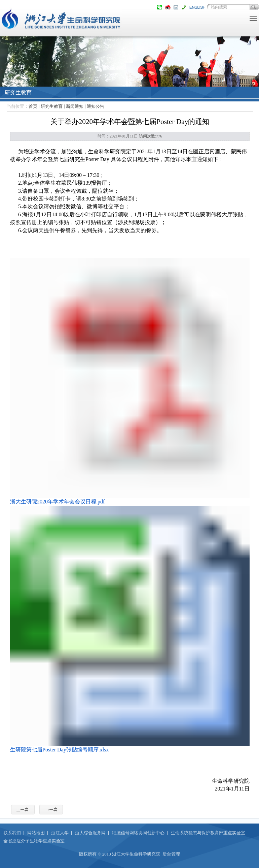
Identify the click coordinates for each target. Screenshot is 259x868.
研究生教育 (52, 106)
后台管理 (171, 854)
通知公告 (96, 106)
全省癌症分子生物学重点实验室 (34, 841)
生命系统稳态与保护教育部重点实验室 (208, 833)
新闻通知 (75, 106)
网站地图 (36, 833)
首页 (33, 106)
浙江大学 (60, 833)
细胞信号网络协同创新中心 (138, 833)
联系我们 (12, 833)
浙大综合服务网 (90, 833)
